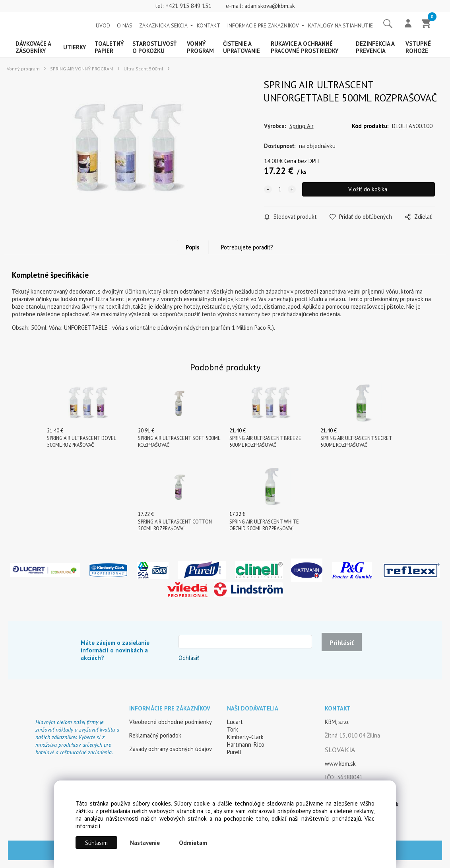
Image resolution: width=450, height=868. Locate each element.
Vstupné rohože (418, 47)
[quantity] (280, 189)
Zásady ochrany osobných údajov (171, 749)
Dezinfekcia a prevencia (375, 47)
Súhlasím (96, 843)
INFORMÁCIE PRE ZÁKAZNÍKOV (263, 25)
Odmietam (193, 843)
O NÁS (125, 25)
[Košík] (427, 24)
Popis (193, 247)
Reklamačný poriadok (155, 735)
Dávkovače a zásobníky (33, 47)
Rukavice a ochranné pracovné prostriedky (305, 47)
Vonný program (200, 47)
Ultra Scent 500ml (144, 69)
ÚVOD (103, 25)
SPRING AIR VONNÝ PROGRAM (82, 69)
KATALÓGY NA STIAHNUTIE (340, 25)
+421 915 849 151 (188, 6)
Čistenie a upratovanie (241, 47)
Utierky (75, 47)
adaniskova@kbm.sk (270, 6)
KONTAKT (209, 25)
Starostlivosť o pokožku (154, 47)
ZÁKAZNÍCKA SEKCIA (163, 25)
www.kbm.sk (340, 764)
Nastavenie (145, 843)
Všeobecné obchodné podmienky (171, 722)
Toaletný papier (109, 47)
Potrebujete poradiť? (247, 247)
